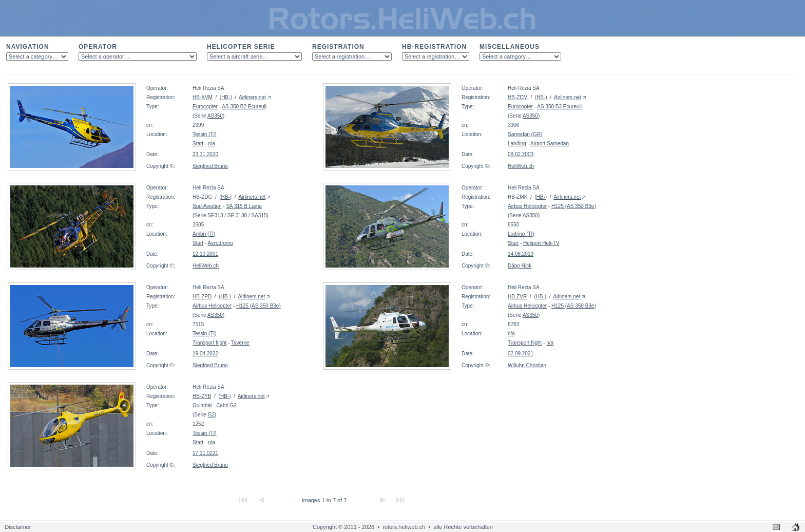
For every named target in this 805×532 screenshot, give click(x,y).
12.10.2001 (205, 254)
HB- (226, 97)
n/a (212, 144)
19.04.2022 (205, 354)
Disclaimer (18, 527)
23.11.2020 (205, 154)
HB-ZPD (202, 297)
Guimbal (202, 405)
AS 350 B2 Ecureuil (244, 107)
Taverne (240, 343)
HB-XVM (203, 97)
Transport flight (209, 343)
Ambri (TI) (204, 234)
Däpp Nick (520, 266)
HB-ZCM (518, 97)
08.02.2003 (521, 154)
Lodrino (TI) (521, 234)
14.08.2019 (521, 254)
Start (198, 144)
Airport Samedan (550, 144)
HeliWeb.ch (521, 166)
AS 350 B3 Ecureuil (559, 107)
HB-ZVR (517, 297)
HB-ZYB (202, 396)
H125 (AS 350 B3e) (574, 206)
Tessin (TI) (205, 134)
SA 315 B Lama (244, 206)
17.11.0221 (205, 453)
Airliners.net (252, 97)
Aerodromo (220, 243)
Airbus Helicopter (527, 206)
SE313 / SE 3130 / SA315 (237, 215)
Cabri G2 (226, 405)
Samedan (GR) (525, 134)
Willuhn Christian (527, 365)
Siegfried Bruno (210, 166)
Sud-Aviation (207, 206)
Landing (517, 144)
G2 (211, 415)
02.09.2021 (521, 354)
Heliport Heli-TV (541, 243)
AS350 (215, 116)
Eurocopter (205, 107)
